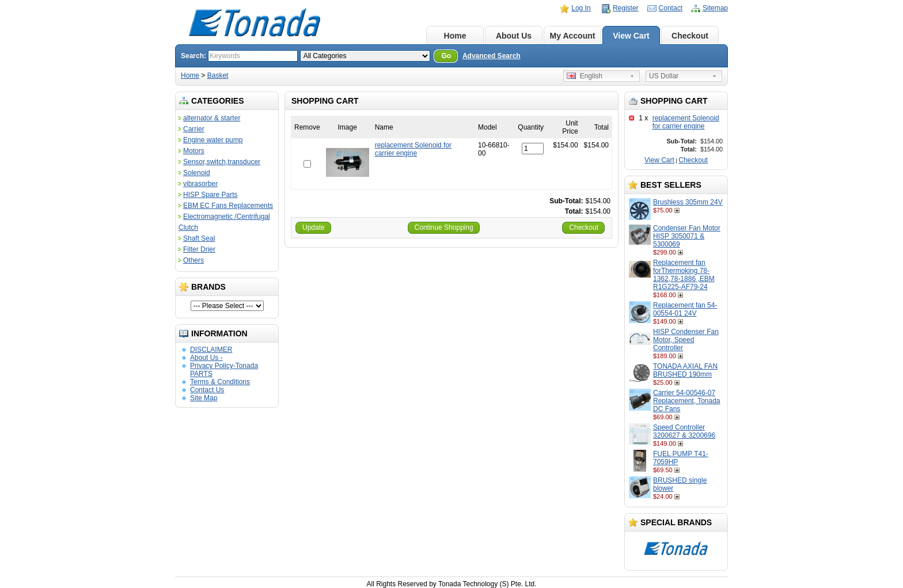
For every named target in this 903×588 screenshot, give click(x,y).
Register (626, 8)
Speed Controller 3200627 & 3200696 (684, 431)
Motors (194, 151)
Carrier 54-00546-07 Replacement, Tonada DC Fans (687, 401)
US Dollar (664, 76)
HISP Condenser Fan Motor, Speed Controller (686, 340)
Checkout (690, 36)
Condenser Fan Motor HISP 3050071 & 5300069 (687, 236)
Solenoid (197, 173)
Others (193, 260)
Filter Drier (199, 249)
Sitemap (715, 8)
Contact (671, 8)
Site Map (204, 398)
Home (455, 36)
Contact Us (207, 390)
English (585, 76)
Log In (581, 8)
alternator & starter (212, 118)
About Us (514, 36)
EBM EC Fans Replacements (228, 206)
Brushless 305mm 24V (688, 202)
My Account (573, 36)
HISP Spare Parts (210, 195)
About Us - (206, 358)
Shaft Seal (199, 238)
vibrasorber (200, 184)
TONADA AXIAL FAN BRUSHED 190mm (685, 370)
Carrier (194, 129)
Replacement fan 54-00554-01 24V (685, 309)
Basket (218, 75)
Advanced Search (492, 56)
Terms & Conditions (220, 382)
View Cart (631, 36)
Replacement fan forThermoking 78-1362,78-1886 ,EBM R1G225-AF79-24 (684, 275)
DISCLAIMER (211, 350)
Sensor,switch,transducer (222, 162)
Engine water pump (213, 140)
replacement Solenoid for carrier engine (686, 122)
